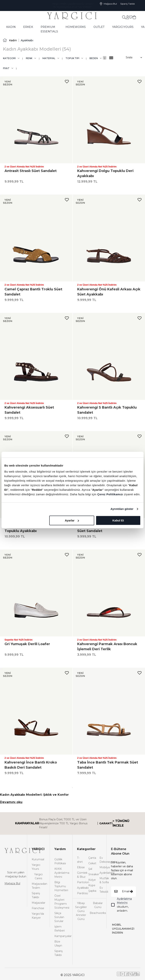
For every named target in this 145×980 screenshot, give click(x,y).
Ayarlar (72, 520)
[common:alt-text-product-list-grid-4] (105, 58)
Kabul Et (118, 520)
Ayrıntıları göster (122, 509)
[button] (131, 57)
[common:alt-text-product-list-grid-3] (111, 58)
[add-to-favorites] (67, 82)
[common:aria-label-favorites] (127, 17)
